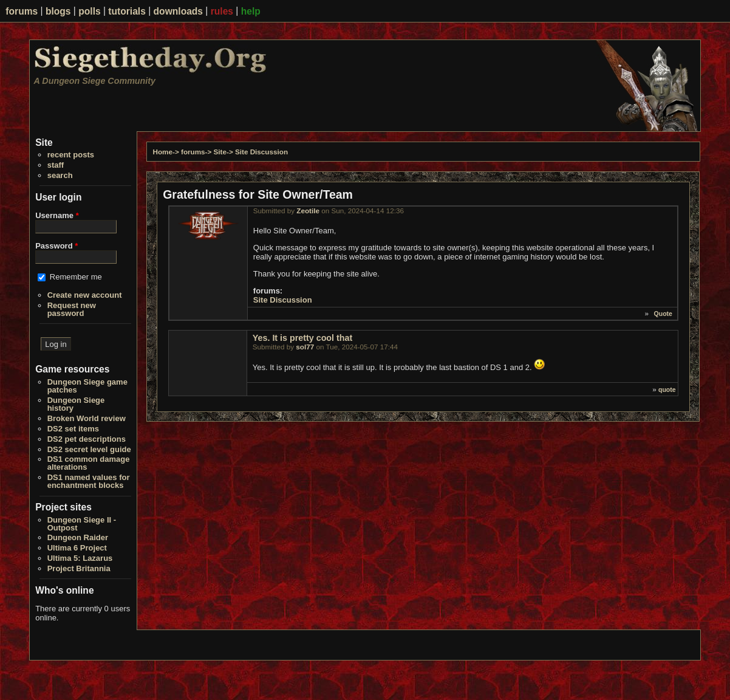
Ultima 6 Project (77, 548)
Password (56, 246)
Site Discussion (261, 152)
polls (89, 11)
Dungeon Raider (78, 537)
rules (222, 11)
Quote (663, 314)
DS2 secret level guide (89, 449)
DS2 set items (73, 429)
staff (56, 165)
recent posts (71, 155)
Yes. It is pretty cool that (302, 338)
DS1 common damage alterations (89, 463)
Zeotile (308, 211)
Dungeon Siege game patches (87, 386)
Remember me (76, 277)
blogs (58, 11)
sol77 (305, 347)
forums (22, 11)
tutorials (127, 11)
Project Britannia (79, 568)
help (251, 11)
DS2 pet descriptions (87, 439)
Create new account (85, 295)
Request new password (72, 309)
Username (57, 215)
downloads (178, 11)
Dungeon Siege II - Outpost (82, 524)
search (60, 175)
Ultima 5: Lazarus (80, 558)
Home (163, 152)
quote (667, 389)
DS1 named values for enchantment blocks (89, 481)
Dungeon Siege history (76, 404)
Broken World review (87, 418)
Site (220, 152)
